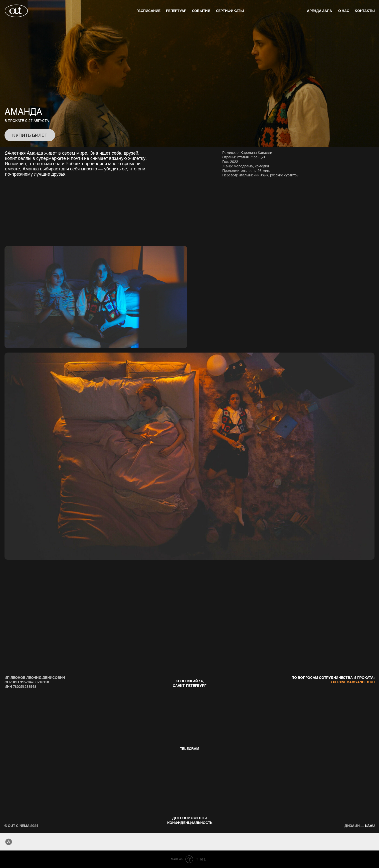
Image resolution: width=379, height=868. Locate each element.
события (201, 11)
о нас (344, 11)
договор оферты (189, 818)
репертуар (176, 11)
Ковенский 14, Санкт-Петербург (189, 683)
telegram (190, 749)
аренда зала (319, 11)
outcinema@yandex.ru (353, 682)
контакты (365, 11)
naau (360, 826)
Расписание (148, 11)
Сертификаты (230, 11)
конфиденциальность (190, 823)
